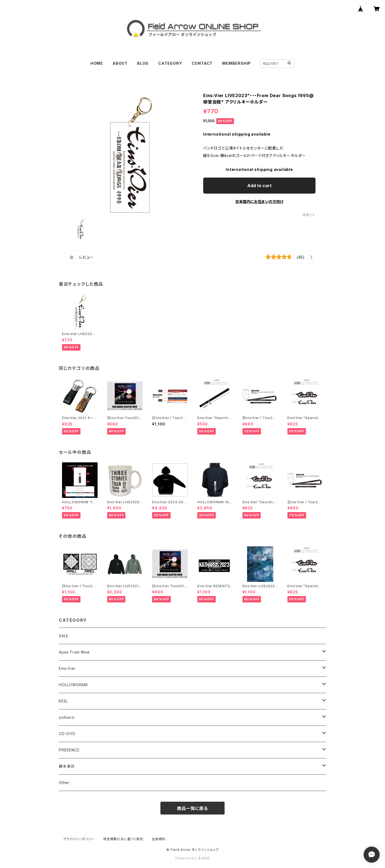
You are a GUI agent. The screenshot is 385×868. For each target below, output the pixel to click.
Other (64, 783)
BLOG (143, 63)
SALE (64, 636)
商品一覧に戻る (192, 808)
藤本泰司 (67, 766)
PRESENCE (69, 750)
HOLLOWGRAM (73, 685)
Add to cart (259, 186)
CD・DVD (67, 734)
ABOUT (120, 63)
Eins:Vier (67, 668)
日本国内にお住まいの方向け (259, 201)
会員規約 (159, 839)
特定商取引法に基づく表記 (123, 839)
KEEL (63, 701)
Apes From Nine (74, 652)
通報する (309, 215)
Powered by (192, 858)
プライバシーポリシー (79, 839)
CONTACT (202, 63)
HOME (97, 63)
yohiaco (67, 717)
